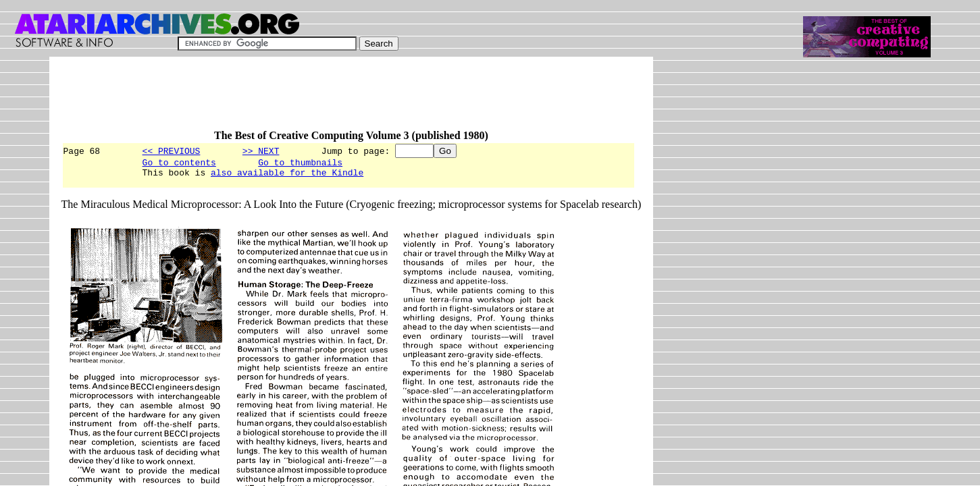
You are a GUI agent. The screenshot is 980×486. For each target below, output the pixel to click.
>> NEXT (261, 151)
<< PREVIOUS (172, 151)
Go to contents (179, 164)
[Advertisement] (307, 99)
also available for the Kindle (287, 176)
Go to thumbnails (300, 164)
